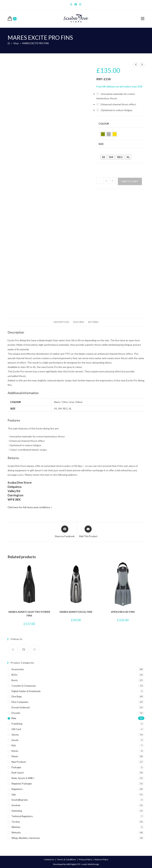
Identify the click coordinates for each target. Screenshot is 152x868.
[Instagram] (80, 4)
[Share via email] (88, 532)
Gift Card (16, 729)
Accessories (18, 669)
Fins (14, 718)
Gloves (15, 735)
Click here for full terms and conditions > (30, 507)
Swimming (17, 811)
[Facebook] (76, 4)
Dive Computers (20, 702)
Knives (15, 751)
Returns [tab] (93, 322)
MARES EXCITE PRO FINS (36, 43)
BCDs (14, 675)
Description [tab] (61, 322)
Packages (16, 767)
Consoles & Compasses (24, 686)
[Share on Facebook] (65, 532)
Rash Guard (18, 773)
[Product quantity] (106, 181)
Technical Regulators (22, 816)
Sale (14, 795)
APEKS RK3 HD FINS (123, 612)
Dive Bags (17, 696)
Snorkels (16, 805)
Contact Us (49, 859)
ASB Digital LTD (73, 864)
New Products (19, 762)
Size (101, 144)
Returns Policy (101, 859)
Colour (104, 124)
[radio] (103, 134)
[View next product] (142, 65)
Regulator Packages (22, 784)
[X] (72, 4)
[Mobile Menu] (143, 19)
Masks (15, 756)
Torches (16, 822)
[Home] (9, 43)
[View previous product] (136, 65)
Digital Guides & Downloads (26, 691)
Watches (16, 827)
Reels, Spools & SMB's (23, 778)
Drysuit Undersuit (21, 707)
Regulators (17, 789)
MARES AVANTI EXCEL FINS (76, 612)
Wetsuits (16, 832)
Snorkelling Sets (20, 800)
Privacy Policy (85, 859)
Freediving (17, 724)
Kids (14, 745)
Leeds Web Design (90, 864)
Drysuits (16, 713)
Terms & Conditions (67, 859)
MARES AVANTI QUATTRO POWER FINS (29, 614)
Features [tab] (79, 322)
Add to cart (130, 181)
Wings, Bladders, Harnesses (26, 838)
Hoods (15, 740)
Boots (15, 680)
